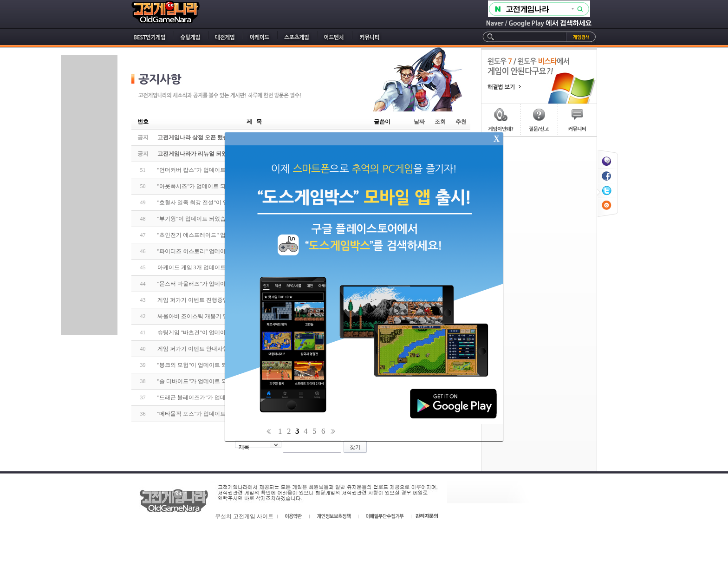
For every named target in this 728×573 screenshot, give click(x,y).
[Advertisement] (89, 195)
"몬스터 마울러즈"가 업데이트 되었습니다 (209, 284)
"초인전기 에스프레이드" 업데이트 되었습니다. (215, 235)
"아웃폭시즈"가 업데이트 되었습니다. (204, 186)
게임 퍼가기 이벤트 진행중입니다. (199, 300)
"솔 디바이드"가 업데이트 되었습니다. (204, 381)
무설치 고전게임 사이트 (244, 516)
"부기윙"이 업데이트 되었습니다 (197, 219)
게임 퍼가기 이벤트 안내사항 (193, 349)
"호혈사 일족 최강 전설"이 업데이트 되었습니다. (217, 202)
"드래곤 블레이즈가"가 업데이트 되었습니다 (212, 397)
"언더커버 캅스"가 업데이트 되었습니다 (206, 170)
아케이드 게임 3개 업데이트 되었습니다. (207, 267)
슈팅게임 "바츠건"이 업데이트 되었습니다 (209, 332)
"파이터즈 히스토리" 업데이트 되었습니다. (210, 251)
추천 (461, 122)
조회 (440, 122)
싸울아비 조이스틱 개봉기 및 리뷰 (199, 316)
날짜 (419, 122)
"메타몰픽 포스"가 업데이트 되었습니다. (207, 414)
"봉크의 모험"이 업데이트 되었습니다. (204, 365)
